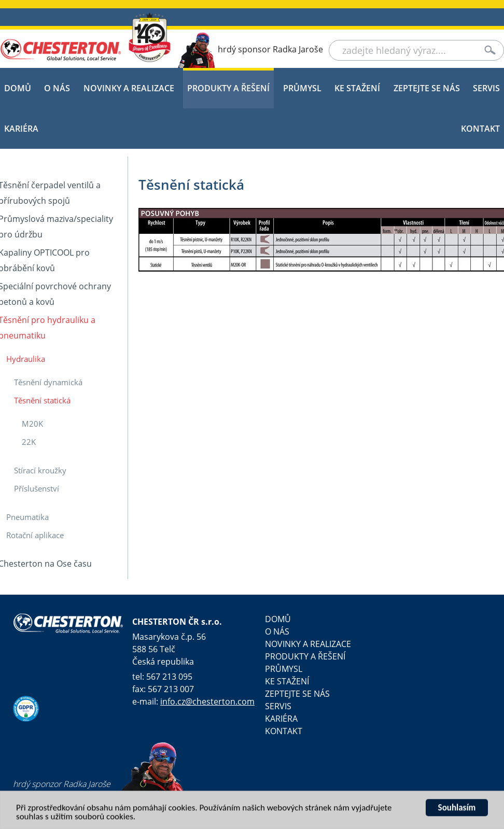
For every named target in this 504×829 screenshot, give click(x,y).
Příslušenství (37, 488)
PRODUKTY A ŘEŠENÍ (228, 88)
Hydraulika (26, 359)
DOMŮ (18, 88)
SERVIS (486, 88)
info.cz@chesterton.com (207, 701)
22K (29, 442)
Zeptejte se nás (427, 88)
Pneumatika (27, 517)
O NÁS (57, 88)
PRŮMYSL (302, 88)
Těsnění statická (42, 400)
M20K (32, 424)
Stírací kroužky (40, 470)
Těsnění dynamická (48, 382)
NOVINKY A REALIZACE (129, 88)
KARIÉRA (21, 129)
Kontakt (480, 129)
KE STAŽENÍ (357, 88)
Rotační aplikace (35, 535)
